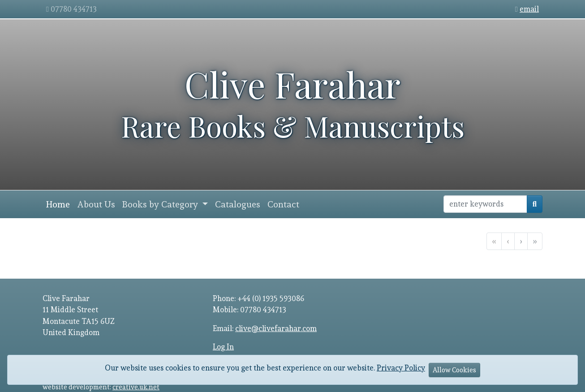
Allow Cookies (454, 370)
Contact (283, 204)
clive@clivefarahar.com (276, 328)
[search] (535, 204)
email (529, 9)
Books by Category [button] (161, 204)
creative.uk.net (136, 387)
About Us (96, 204)
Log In (223, 347)
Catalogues (238, 204)
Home (58, 204)
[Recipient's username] (485, 204)
